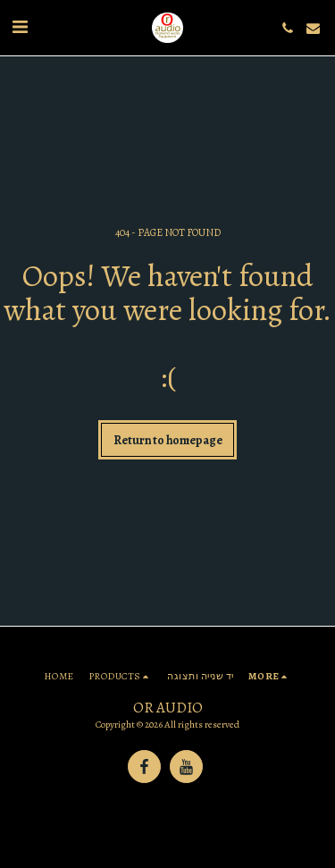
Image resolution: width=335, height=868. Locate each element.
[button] (20, 27)
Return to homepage (168, 440)
